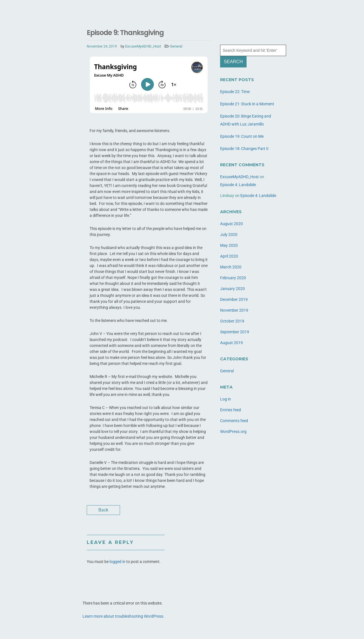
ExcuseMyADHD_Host (143, 46)
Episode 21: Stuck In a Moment (247, 104)
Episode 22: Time (235, 92)
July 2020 (229, 235)
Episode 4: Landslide (238, 185)
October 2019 (232, 321)
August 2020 (231, 224)
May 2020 (229, 245)
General (176, 46)
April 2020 (229, 256)
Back (103, 510)
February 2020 (233, 278)
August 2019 (231, 343)
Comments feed (234, 421)
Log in (226, 399)
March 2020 (231, 267)
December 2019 (234, 299)
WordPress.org (233, 432)
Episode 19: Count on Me (242, 136)
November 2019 (234, 310)
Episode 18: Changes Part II (244, 149)
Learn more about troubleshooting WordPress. (123, 616)
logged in (117, 562)
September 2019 (235, 332)
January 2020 (232, 289)
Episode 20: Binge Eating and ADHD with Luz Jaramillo (246, 120)
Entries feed (230, 410)
